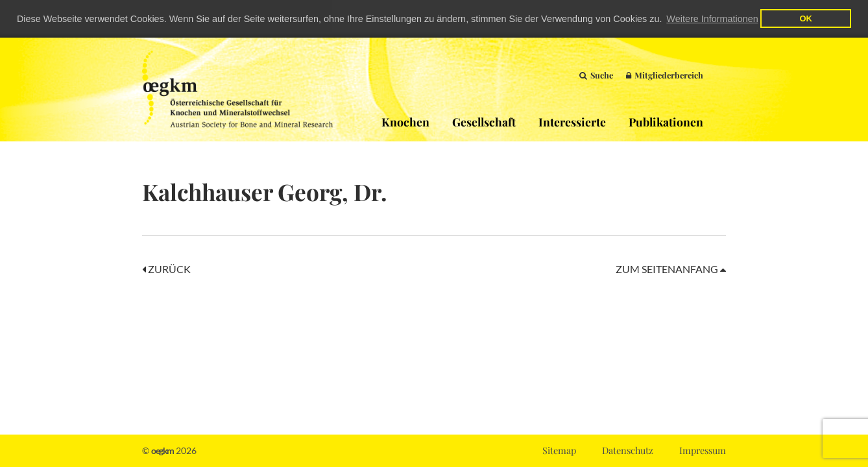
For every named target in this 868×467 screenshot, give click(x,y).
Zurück (166, 268)
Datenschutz (628, 450)
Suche (596, 74)
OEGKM (237, 89)
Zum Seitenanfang (671, 268)
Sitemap (559, 450)
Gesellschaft (484, 121)
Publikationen (666, 121)
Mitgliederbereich (665, 74)
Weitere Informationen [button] (712, 19)
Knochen (405, 121)
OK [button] (805, 18)
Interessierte (572, 121)
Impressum (703, 450)
